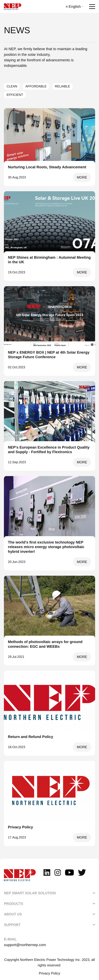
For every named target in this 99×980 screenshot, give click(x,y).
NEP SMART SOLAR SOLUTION (30, 893)
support (12, 925)
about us (13, 914)
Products (14, 904)
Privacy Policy (49, 973)
